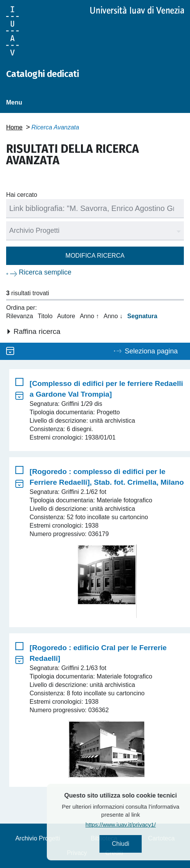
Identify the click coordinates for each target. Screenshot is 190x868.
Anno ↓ (113, 316)
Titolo (45, 316)
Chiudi (133, 844)
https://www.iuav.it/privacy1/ (133, 825)
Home (14, 127)
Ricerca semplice (45, 272)
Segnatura (142, 316)
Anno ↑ (89, 316)
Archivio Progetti (38, 838)
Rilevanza (20, 316)
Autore (66, 316)
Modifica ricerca (95, 256)
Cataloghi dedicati (42, 74)
